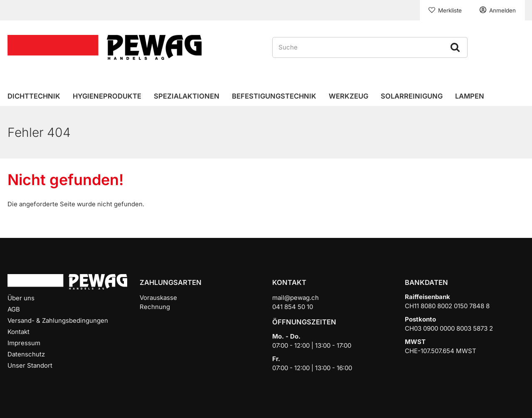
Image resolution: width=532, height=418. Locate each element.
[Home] (105, 47)
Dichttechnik (34, 96)
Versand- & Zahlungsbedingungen (58, 320)
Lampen (470, 96)
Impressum (24, 343)
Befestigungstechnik (274, 96)
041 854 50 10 (293, 307)
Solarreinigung (412, 96)
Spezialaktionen (187, 96)
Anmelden (502, 10)
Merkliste (450, 10)
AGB (14, 309)
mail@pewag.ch (296, 298)
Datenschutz (26, 354)
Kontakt (18, 332)
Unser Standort (30, 365)
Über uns (21, 298)
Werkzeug (349, 96)
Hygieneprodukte (107, 96)
